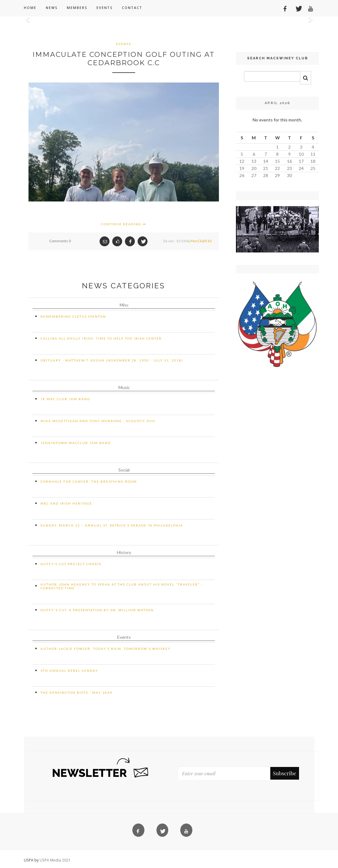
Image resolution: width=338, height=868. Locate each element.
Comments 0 (60, 241)
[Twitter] (296, 8)
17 (301, 161)
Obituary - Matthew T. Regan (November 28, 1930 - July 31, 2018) (112, 360)
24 (301, 168)
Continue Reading (124, 224)
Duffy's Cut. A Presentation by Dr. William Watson (97, 610)
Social (124, 470)
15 (277, 161)
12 (242, 161)
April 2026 (278, 103)
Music (124, 387)
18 (313, 161)
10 (301, 154)
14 (266, 161)
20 (254, 168)
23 (289, 168)
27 (254, 175)
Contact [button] (132, 8)
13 (254, 161)
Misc (124, 305)
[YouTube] (308, 8)
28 (266, 175)
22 (277, 168)
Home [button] (30, 8)
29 (277, 175)
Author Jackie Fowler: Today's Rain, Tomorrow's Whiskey (106, 649)
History (124, 552)
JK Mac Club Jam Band (65, 399)
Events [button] (105, 8)
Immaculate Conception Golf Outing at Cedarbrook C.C (124, 59)
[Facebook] (283, 8)
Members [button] (77, 8)
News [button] (52, 8)
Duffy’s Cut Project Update (71, 564)
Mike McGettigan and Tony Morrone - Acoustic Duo (98, 421)
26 (242, 175)
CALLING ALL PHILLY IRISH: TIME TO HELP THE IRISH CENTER (101, 338)
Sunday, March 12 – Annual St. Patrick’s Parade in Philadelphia (112, 525)
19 (242, 168)
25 (313, 168)
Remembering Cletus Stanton (73, 316)
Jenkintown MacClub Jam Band (76, 443)
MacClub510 (201, 241)
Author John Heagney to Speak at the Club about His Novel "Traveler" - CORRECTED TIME (122, 586)
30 (289, 175)
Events (124, 44)
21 (266, 168)
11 (313, 154)
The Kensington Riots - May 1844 (76, 692)
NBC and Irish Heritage (66, 503)
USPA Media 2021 (55, 860)
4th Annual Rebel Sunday (69, 671)
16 (289, 161)
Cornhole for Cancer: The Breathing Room (89, 481)
